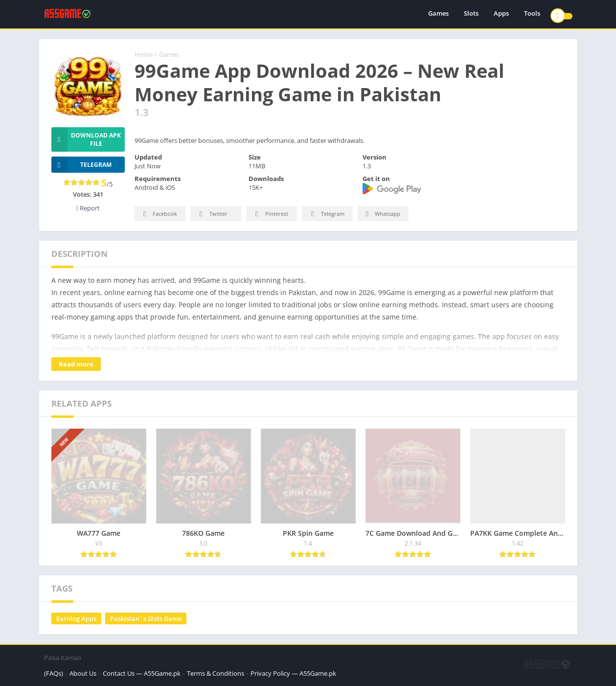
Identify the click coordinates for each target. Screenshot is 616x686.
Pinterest (270, 214)
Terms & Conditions (216, 673)
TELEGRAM (82, 165)
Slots (471, 15)
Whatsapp (382, 214)
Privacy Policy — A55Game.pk (293, 673)
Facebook (159, 214)
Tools (532, 15)
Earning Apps (76, 618)
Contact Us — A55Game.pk (142, 673)
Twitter (212, 214)
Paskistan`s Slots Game (146, 618)
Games (438, 15)
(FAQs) (54, 673)
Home (144, 54)
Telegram (326, 214)
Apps (501, 15)
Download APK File (86, 139)
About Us (83, 673)
